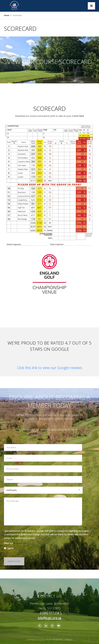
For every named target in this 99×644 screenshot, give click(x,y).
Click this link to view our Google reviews (50, 368)
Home (7, 15)
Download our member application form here (50, 430)
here (81, 116)
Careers (69, 640)
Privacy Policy (20, 543)
